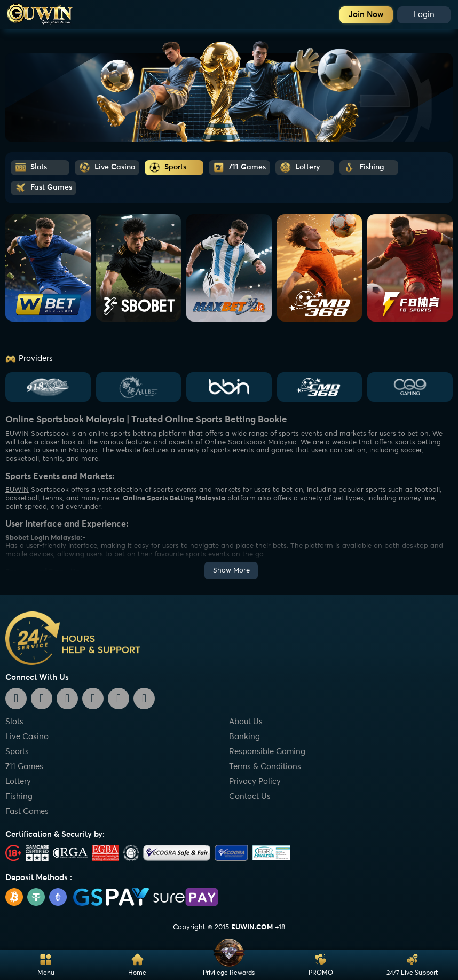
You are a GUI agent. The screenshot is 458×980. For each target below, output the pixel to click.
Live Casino (27, 737)
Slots (14, 722)
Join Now (366, 15)
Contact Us (250, 797)
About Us (246, 722)
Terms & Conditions (265, 767)
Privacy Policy (255, 782)
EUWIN (17, 490)
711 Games (24, 767)
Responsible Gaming (267, 752)
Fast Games (27, 812)
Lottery (18, 782)
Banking (244, 737)
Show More (231, 571)
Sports (17, 752)
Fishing (19, 797)
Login (424, 15)
